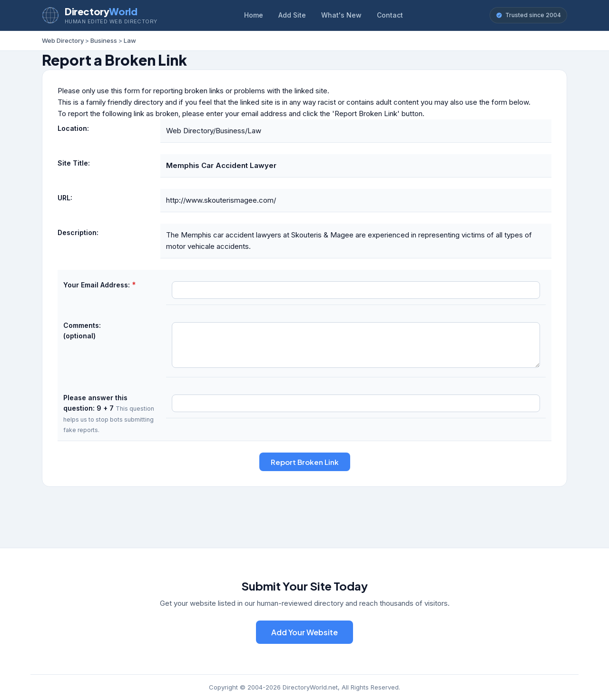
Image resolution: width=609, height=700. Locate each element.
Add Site (292, 15)
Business (104, 40)
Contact (390, 15)
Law (130, 40)
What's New (341, 15)
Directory (101, 11)
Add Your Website (304, 632)
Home (254, 15)
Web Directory (63, 40)
